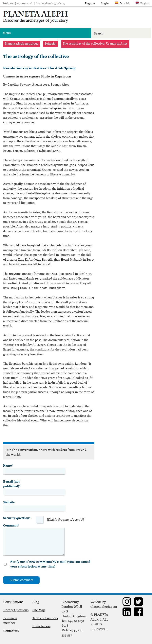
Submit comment (21, 580)
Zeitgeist (51, 44)
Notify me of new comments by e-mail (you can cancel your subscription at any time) (50, 564)
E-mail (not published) (12, 484)
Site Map (39, 610)
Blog (36, 602)
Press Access (41, 626)
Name (8, 465)
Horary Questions (16, 610)
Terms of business (45, 618)
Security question (17, 518)
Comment (11, 525)
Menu (7, 33)
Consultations (13, 602)
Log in (105, 4)
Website (9, 502)
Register (90, 4)
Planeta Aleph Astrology (22, 44)
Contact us (11, 631)
